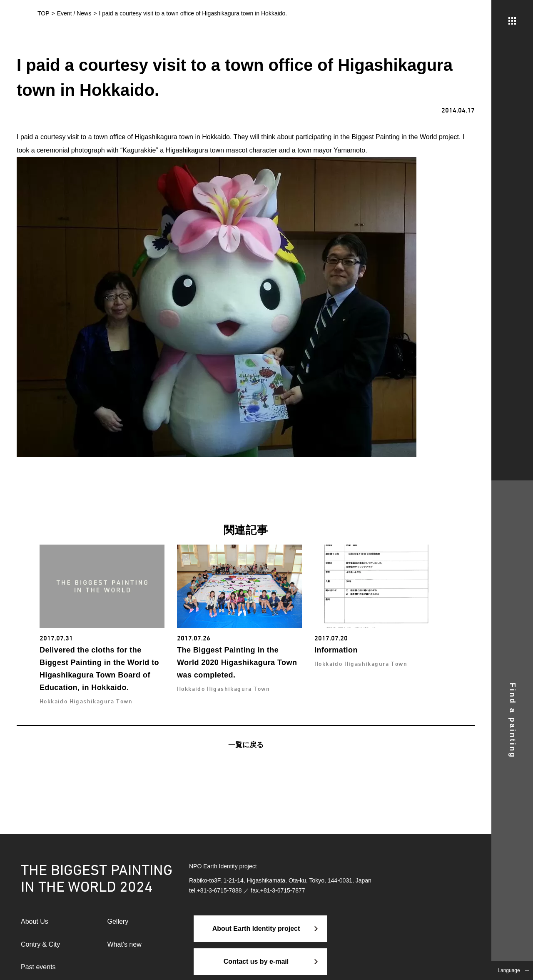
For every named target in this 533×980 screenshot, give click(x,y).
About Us (35, 921)
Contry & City (40, 944)
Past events (38, 967)
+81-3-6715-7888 (219, 890)
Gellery (118, 921)
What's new (125, 944)
